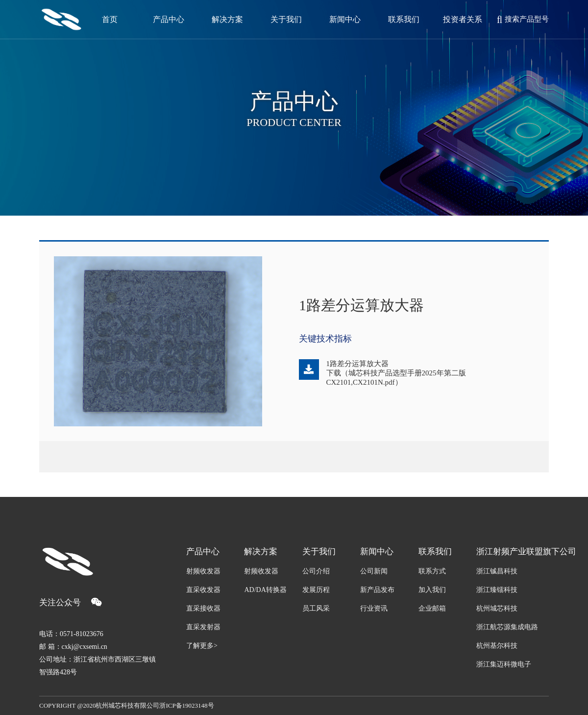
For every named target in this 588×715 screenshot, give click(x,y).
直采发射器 (203, 627)
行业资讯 (374, 608)
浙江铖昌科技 (497, 571)
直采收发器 (203, 590)
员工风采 (316, 608)
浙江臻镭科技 (497, 590)
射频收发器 (203, 571)
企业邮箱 (432, 608)
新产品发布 (377, 590)
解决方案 (261, 552)
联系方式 (432, 571)
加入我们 (432, 590)
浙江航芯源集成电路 (507, 627)
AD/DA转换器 (265, 590)
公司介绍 (316, 571)
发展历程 (316, 590)
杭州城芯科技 (497, 608)
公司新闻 (374, 571)
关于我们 (319, 552)
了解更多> (202, 646)
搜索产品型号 (523, 20)
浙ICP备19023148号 (186, 705)
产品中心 (203, 552)
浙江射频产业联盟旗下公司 (513, 552)
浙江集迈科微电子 (504, 664)
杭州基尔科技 (497, 646)
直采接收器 (203, 608)
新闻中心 (377, 552)
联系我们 (435, 552)
